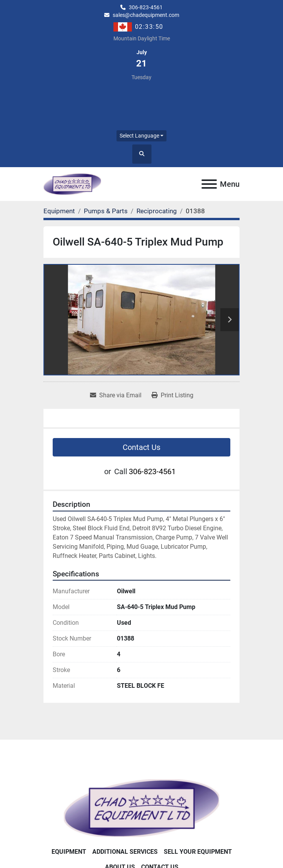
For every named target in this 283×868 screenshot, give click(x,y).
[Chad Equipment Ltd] (141, 808)
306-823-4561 (146, 7)
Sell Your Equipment (198, 852)
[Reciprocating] (157, 211)
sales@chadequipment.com (146, 15)
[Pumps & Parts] (106, 211)
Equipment (69, 852)
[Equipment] (59, 211)
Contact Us (141, 447)
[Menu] (209, 184)
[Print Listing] (172, 395)
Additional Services (125, 852)
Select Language (139, 136)
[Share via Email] (116, 395)
